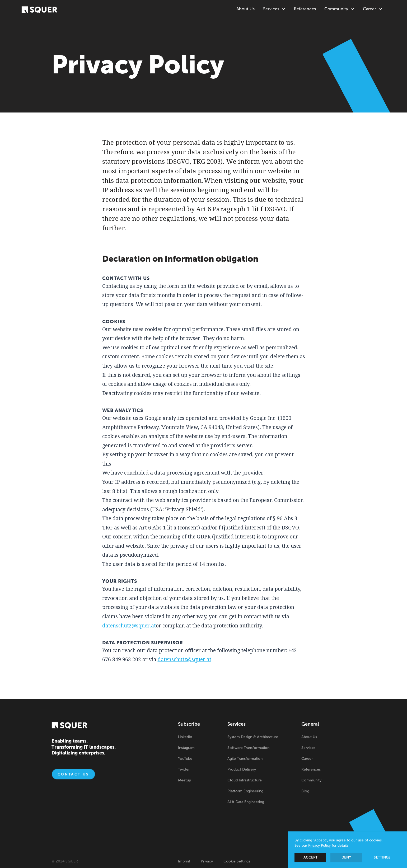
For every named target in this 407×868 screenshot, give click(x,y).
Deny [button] (346, 858)
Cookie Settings (237, 861)
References (305, 9)
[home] (39, 10)
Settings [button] (382, 858)
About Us (245, 9)
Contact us (73, 775)
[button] (274, 9)
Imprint (184, 861)
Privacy (207, 861)
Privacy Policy (319, 846)
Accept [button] (310, 858)
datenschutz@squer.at (129, 626)
